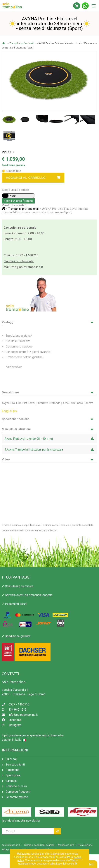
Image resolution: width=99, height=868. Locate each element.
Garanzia (11, 781)
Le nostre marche (17, 797)
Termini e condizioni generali (39, 845)
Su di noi (11, 759)
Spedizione (13, 775)
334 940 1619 (14, 710)
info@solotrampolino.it (27, 267)
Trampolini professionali (22, 43)
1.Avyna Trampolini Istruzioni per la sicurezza (49, 450)
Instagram (12, 725)
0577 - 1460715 (27, 255)
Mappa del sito (66, 845)
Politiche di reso (16, 786)
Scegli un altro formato (18, 201)
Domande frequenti (18, 792)
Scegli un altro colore (15, 190)
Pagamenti (12, 770)
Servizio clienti (15, 765)
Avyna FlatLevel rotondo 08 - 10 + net (49, 439)
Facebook (12, 720)
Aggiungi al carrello (33, 178)
